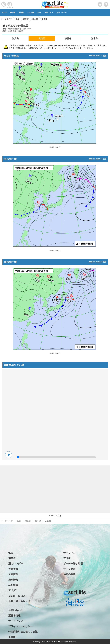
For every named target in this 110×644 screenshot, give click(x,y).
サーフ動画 (69, 569)
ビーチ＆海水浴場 (73, 564)
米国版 (12, 637)
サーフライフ (7, 521)
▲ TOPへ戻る (55, 516)
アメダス (13, 590)
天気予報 (31, 13)
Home (4, 13)
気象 (39, 13)
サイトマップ (16, 621)
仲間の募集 (69, 574)
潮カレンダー (16, 564)
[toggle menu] (106, 4)
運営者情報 (14, 616)
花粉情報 (13, 585)
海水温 (94, 38)
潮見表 (12, 13)
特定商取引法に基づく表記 (23, 632)
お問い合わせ (61, 13)
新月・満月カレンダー (20, 601)
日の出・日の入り (18, 596)
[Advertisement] (55, 486)
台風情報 (13, 574)
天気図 (42, 38)
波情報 (21, 13)
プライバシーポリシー (20, 626)
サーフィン (49, 13)
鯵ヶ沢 (38, 521)
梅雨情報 (13, 580)
